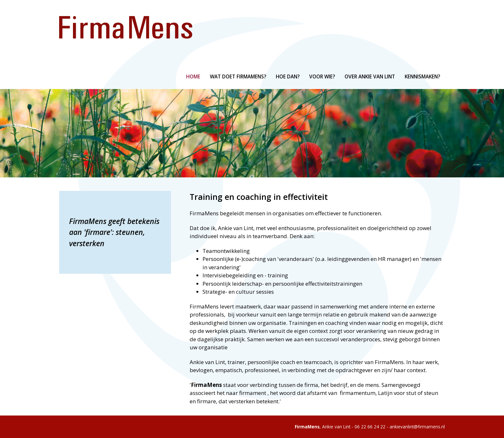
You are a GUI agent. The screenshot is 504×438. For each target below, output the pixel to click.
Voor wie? (322, 76)
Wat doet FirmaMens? (238, 76)
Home (193, 76)
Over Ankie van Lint (370, 76)
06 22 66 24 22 (370, 427)
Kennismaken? (422, 76)
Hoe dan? (288, 76)
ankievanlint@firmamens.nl (417, 427)
